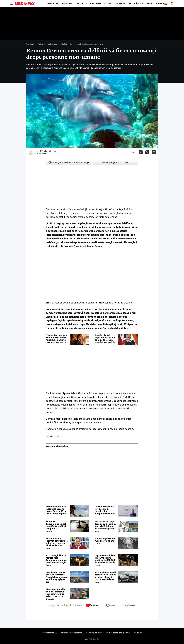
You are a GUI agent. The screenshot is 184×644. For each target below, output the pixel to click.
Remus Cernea (95, 246)
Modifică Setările (92, 639)
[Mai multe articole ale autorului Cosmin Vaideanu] (31, 152)
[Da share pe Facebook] (141, 152)
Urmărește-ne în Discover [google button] (115, 163)
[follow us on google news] (55, 606)
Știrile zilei (53, 4)
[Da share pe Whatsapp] (154, 152)
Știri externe (94, 4)
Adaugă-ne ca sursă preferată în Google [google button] (69, 163)
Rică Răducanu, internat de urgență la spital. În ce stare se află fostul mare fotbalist (57, 542)
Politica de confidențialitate (118, 633)
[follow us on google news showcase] (74, 606)
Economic (67, 4)
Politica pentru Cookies (72, 633)
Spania (160, 4)
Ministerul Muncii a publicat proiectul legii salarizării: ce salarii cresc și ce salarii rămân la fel (56, 593)
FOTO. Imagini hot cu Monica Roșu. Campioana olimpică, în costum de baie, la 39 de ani (56, 559)
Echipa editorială (50, 633)
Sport (150, 4)
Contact (138, 633)
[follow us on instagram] (110, 606)
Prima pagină (31, 44)
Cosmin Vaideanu (42, 153)
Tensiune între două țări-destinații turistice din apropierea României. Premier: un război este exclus (105, 510)
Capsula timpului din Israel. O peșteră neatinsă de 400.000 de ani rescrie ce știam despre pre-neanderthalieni (106, 559)
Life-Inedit (119, 4)
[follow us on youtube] (92, 606)
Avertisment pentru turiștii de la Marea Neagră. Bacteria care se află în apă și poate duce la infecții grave (57, 576)
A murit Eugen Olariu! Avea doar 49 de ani (105, 540)
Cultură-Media (136, 4)
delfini (59, 436)
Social (107, 4)
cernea (50, 436)
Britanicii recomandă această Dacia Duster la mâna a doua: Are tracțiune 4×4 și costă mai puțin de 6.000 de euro (105, 576)
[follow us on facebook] (129, 605)
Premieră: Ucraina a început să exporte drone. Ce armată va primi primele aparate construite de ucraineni (57, 510)
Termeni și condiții (94, 633)
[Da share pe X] (147, 152)
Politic (80, 4)
